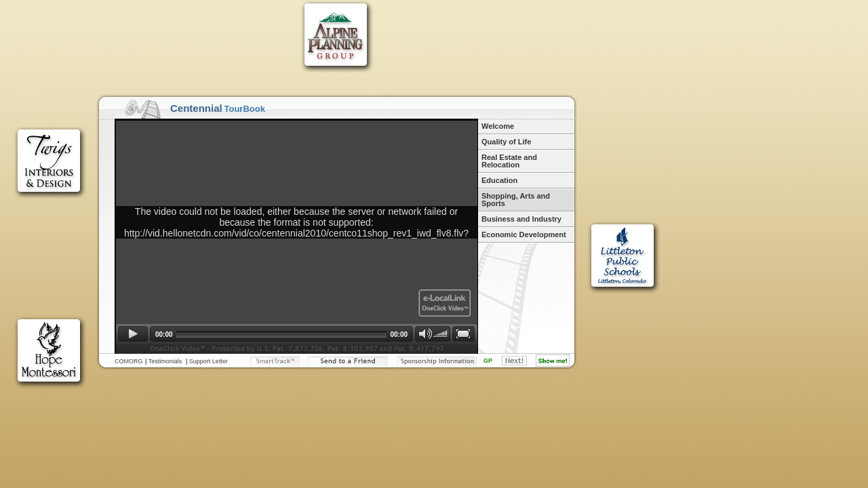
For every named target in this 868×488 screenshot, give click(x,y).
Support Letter (209, 361)
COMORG (129, 361)
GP (488, 361)
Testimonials (165, 361)
